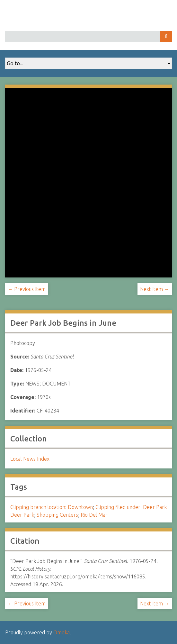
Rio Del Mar (94, 515)
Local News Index (30, 459)
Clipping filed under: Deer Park (131, 507)
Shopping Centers (57, 515)
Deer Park (22, 515)
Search (166, 36)
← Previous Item (27, 289)
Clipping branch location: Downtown (52, 507)
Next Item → (155, 289)
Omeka (62, 632)
